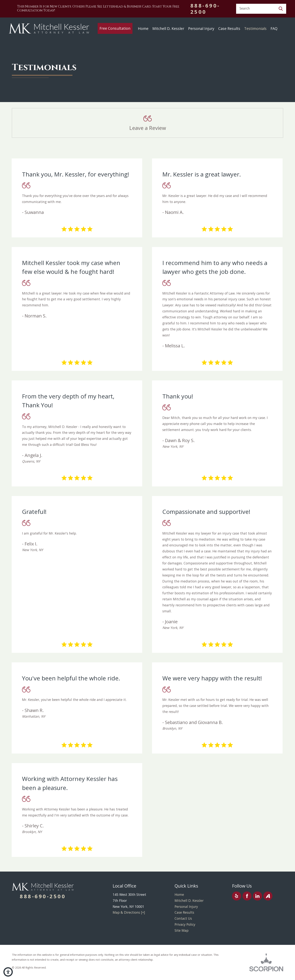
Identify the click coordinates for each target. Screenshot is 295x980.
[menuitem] (115, 28)
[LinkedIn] (257, 896)
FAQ (274, 28)
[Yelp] (237, 896)
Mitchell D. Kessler (168, 28)
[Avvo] (268, 896)
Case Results (229, 28)
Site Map (182, 930)
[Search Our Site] (281, 9)
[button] (8, 972)
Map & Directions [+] (129, 912)
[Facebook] (247, 896)
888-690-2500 (205, 9)
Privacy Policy (185, 924)
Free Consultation (115, 28)
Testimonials (255, 28)
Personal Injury (201, 28)
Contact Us (183, 918)
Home (143, 28)
